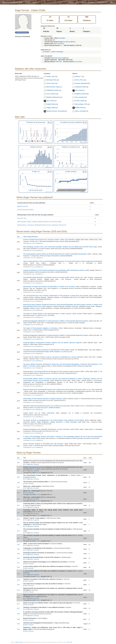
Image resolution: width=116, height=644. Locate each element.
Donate (83, 2)
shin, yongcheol (80, 97)
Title (25, 458)
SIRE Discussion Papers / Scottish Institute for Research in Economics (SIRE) (39, 222)
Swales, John (51, 76)
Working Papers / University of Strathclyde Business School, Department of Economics (42, 225)
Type (86, 458)
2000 (18, 554)
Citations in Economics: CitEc (12, 2)
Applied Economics (23, 206)
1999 (18, 477)
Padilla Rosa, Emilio (53, 90)
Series (34, 2)
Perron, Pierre (79, 80)
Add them (59, 62)
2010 (18, 585)
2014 (18, 493)
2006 (18, 558)
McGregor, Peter (51, 80)
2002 (18, 614)
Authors (28, 2)
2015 (18, 487)
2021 (18, 563)
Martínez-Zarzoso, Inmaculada (56, 111)
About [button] (112, 2)
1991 (18, 545)
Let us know (78, 62)
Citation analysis (34, 464)
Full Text (26, 464)
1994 (18, 483)
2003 (18, 463)
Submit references (102, 2)
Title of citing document (31, 237)
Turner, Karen (51, 83)
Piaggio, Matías (51, 108)
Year (19, 237)
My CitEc (71, 2)
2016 (18, 604)
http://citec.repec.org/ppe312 (60, 58)
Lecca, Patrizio (51, 94)
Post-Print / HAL (22, 218)
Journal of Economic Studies (25, 210)
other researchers (59, 44)
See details (62, 38)
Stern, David (50, 101)
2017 (18, 505)
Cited (91, 458)
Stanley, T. (78, 76)
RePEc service (19, 642)
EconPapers (46, 52)
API (77, 2)
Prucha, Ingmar (80, 101)
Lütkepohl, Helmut (81, 87)
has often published (69, 42)
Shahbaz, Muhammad (53, 97)
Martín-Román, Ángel (53, 87)
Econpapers (33, 243)
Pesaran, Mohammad (82, 83)
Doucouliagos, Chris (81, 104)
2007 (18, 608)
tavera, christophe (81, 111)
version (38, 473)
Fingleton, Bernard (81, 94)
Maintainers (91, 2)
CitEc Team (69, 642)
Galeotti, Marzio (51, 104)
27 (61, 45)
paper (42, 243)
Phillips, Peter (79, 108)
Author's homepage (57, 52)
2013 (18, 499)
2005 (18, 567)
